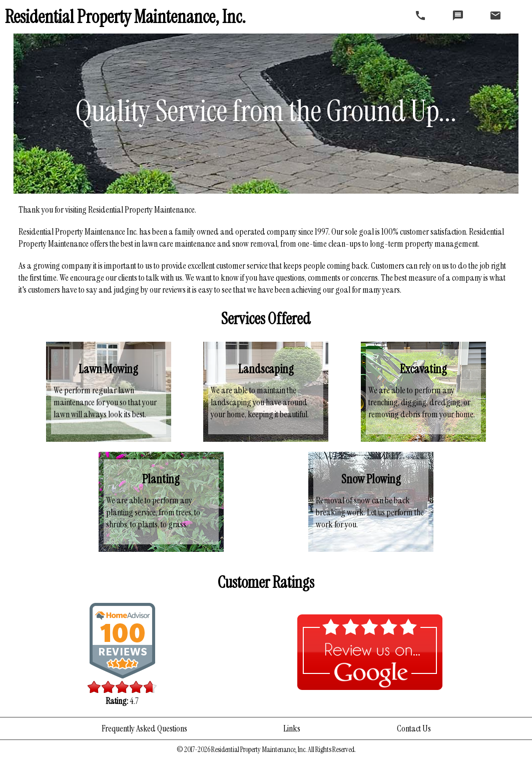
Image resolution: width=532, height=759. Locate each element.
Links (292, 728)
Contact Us (414, 728)
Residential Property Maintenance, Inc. (125, 17)
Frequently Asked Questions (144, 728)
